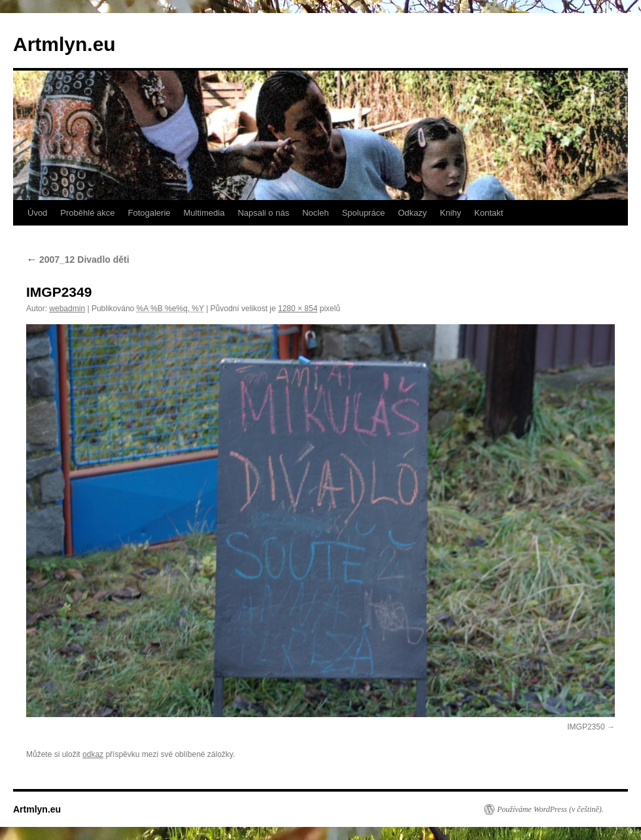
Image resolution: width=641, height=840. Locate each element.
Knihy (451, 213)
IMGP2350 (586, 727)
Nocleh (315, 213)
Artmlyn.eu (64, 44)
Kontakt (489, 213)
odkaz (93, 754)
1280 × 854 (298, 309)
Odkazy (412, 213)
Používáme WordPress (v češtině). (550, 809)
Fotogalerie (149, 213)
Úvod (37, 213)
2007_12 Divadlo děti (78, 260)
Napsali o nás (263, 213)
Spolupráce (364, 213)
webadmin (67, 309)
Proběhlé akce (87, 213)
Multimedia (204, 213)
